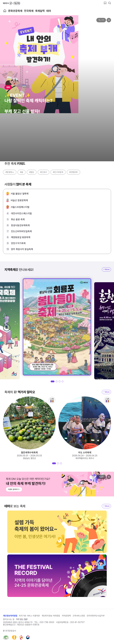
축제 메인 (5, 11)
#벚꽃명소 (10, 172)
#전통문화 (73, 172)
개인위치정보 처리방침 (51, 616)
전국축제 (29, 11)
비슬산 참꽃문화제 (19, 200)
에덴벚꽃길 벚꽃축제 (21, 237)
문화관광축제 (15, 11)
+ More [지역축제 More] (106, 269)
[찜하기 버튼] (105, 3)
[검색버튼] (110, 3)
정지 (109, 20)
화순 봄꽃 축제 (18, 219)
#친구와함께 (58, 172)
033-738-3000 (47, 622)
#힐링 (32, 172)
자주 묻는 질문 (22, 619)
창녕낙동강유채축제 (20, 225)
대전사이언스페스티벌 (21, 213)
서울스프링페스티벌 (20, 207)
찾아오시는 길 (9, 619)
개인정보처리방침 (10, 616)
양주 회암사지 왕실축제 (22, 249)
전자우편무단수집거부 (96, 616)
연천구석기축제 (18, 243)
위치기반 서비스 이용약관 (29, 616)
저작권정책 (66, 616)
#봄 (22, 172)
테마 (49, 11)
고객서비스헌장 (79, 616)
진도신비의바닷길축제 (21, 231)
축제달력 (40, 11)
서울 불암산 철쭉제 (20, 194)
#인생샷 (43, 172)
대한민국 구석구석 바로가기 (12, 3)
